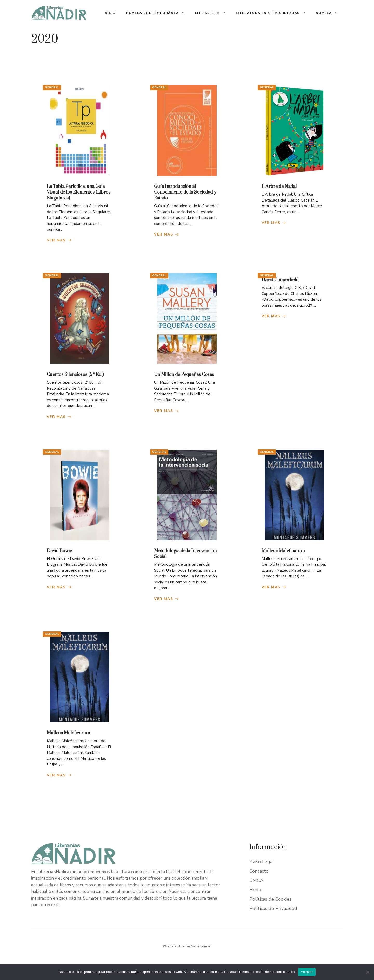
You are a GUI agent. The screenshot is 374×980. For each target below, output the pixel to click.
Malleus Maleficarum (283, 551)
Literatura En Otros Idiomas (273, 13)
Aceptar (307, 972)
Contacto (259, 871)
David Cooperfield (280, 280)
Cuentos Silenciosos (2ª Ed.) (75, 375)
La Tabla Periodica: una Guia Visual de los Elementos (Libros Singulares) (79, 192)
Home (256, 890)
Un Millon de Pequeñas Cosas (184, 375)
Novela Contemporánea (158, 13)
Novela (329, 13)
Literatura (213, 13)
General (52, 87)
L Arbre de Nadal (279, 187)
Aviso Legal (262, 862)
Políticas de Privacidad (273, 908)
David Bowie (59, 551)
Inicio (110, 13)
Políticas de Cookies (270, 899)
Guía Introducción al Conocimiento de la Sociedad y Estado (185, 192)
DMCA (256, 880)
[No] (368, 972)
